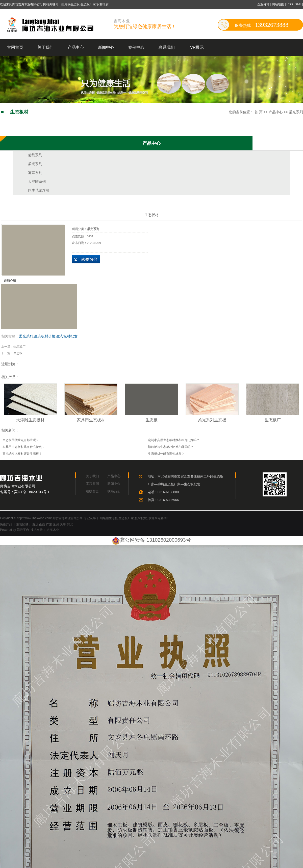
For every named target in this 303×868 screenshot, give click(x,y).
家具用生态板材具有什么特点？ (24, 447)
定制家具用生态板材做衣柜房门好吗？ (174, 440)
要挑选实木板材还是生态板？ (22, 454)
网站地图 (278, 4)
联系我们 (167, 47)
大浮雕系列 (37, 181)
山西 (42, 524)
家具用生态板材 (91, 420)
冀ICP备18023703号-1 (32, 492)
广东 (49, 524)
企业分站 (263, 4)
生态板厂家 (126, 518)
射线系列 (35, 155)
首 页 (259, 112)
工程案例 (92, 484)
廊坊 (35, 524)
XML (298, 4)
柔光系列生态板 (212, 420)
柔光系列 (296, 112)
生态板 (18, 353)
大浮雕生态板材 (30, 420)
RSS (290, 4)
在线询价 (86, 259)
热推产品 (6, 524)
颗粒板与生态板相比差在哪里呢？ (171, 447)
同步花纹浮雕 (39, 190)
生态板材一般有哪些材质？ (166, 454)
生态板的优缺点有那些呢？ (21, 440)
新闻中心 (106, 47)
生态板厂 (19, 347)
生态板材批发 (67, 336)
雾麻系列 (35, 173)
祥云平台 (23, 530)
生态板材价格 (45, 336)
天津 (63, 524)
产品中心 (76, 47)
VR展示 (197, 47)
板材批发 (141, 518)
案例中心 (136, 47)
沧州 (56, 524)
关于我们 (45, 47)
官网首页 (15, 47)
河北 (70, 524)
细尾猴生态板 (109, 518)
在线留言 (92, 491)
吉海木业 (52, 530)
